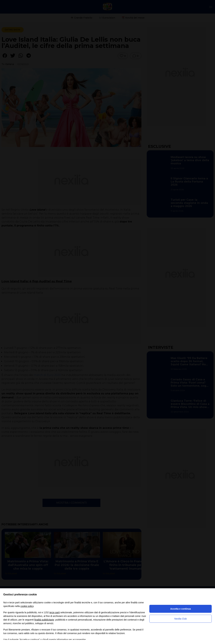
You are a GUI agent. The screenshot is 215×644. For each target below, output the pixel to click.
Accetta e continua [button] (180, 609)
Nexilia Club (181, 619)
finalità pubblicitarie (44, 620)
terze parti (55, 612)
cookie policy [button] (27, 606)
